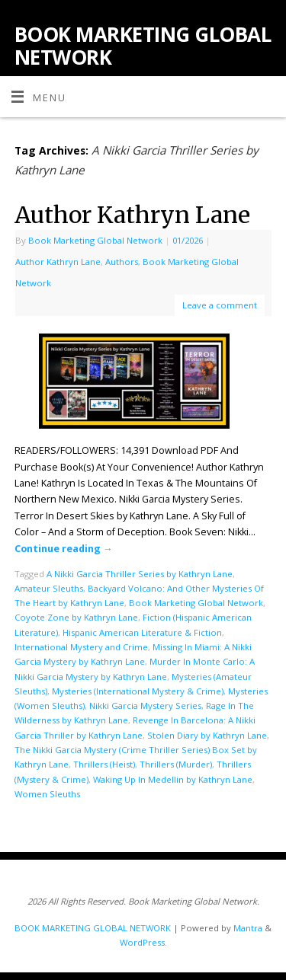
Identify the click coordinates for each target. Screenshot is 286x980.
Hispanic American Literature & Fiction (142, 632)
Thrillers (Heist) (104, 764)
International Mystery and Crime (81, 647)
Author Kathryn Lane (132, 215)
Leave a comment (220, 305)
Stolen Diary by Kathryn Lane (207, 735)
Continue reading (64, 549)
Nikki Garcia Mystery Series (145, 705)
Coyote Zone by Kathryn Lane (76, 617)
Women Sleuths (47, 794)
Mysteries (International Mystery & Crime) (138, 691)
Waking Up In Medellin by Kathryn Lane (173, 779)
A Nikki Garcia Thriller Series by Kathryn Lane (140, 574)
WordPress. (143, 942)
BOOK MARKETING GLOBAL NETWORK (143, 46)
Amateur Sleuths (49, 588)
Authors (122, 262)
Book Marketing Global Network (95, 240)
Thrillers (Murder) (176, 764)
